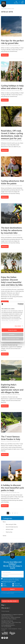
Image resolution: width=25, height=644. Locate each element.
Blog (3, 605)
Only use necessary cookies (12, 339)
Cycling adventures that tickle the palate (12, 182)
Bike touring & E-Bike (11, 524)
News (6, 9)
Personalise (13, 334)
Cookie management (13, 629)
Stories (4, 536)
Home (3, 9)
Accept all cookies (12, 330)
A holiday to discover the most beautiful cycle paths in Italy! (12, 488)
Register (12, 589)
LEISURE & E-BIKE (18, 586)
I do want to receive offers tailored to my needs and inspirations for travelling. (12, 579)
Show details (18, 326)
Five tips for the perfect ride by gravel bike (12, 42)
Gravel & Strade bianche (12, 527)
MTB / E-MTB (17, 584)
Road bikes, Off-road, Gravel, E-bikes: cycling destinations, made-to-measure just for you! (12, 135)
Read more (5, 55)
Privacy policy (4, 629)
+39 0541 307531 (9, 624)
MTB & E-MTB (9, 529)
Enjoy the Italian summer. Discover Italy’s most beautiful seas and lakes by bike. (12, 281)
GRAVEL (5, 586)
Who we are (6, 608)
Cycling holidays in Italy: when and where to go (12, 87)
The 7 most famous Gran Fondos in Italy (11, 438)
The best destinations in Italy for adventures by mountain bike (12, 230)
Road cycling (9, 532)
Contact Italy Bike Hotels (10, 601)
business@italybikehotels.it (8, 625)
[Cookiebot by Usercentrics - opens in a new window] (18, 304)
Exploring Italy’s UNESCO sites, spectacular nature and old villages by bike (12, 388)
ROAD (4, 584)
